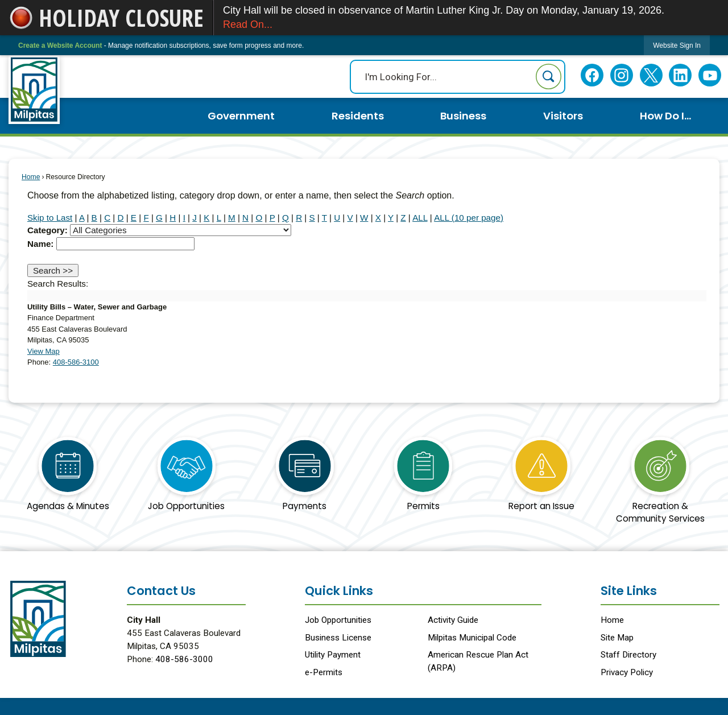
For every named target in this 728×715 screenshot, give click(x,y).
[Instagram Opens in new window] (621, 75)
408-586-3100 (76, 362)
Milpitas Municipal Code (472, 638)
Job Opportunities (338, 620)
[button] (549, 77)
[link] (677, 45)
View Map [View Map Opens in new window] (44, 351)
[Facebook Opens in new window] (592, 75)
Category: (47, 230)
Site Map (617, 638)
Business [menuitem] (463, 116)
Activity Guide (453, 620)
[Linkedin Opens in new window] (681, 75)
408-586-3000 (184, 659)
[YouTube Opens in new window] (710, 75)
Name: (40, 244)
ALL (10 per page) (469, 218)
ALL (420, 218)
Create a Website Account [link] (60, 46)
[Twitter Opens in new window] (651, 75)
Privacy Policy (627, 672)
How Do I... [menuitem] (665, 116)
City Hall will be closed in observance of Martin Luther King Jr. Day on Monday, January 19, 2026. (471, 18)
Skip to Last (50, 218)
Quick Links (339, 591)
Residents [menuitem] (358, 116)
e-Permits (324, 672)
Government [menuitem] (241, 116)
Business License (338, 638)
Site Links (629, 591)
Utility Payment (333, 655)
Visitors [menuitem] (563, 116)
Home (31, 177)
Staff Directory (628, 655)
